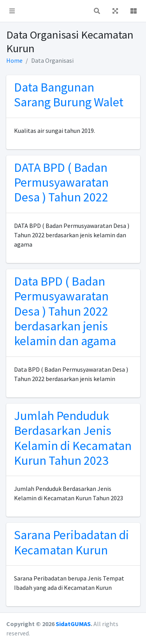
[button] (12, 11)
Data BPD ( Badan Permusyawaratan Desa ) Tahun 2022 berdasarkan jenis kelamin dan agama (65, 311)
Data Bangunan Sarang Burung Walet (69, 95)
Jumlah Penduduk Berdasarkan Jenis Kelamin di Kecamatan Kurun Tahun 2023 (73, 438)
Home (14, 60)
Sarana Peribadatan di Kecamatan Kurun (71, 542)
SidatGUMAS (73, 624)
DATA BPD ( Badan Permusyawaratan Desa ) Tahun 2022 (61, 183)
